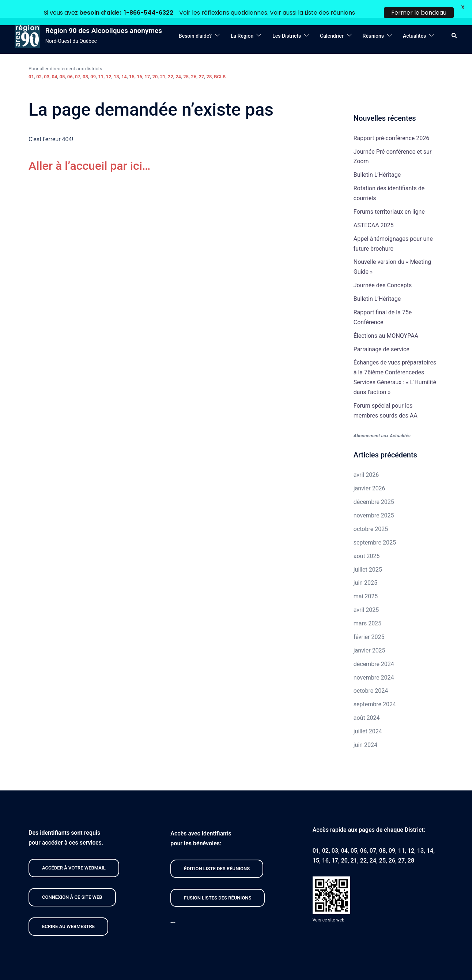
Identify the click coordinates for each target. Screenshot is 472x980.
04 (54, 62)
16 (139, 62)
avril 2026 (366, 460)
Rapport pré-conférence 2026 (391, 123)
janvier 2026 (369, 473)
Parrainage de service (382, 334)
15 (132, 62)
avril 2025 (366, 595)
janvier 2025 (369, 635)
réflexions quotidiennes (234, 13)
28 (209, 62)
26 (194, 62)
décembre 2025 (374, 487)
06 (70, 62)
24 (178, 62)
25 (186, 62)
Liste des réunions (330, 13)
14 (124, 62)
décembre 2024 (374, 649)
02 (39, 62)
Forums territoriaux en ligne (389, 197)
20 (155, 62)
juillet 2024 (368, 716)
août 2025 (367, 541)
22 (171, 62)
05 (62, 62)
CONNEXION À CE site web (72, 882)
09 (93, 62)
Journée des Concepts (383, 270)
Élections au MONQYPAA (386, 321)
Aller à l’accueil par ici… (89, 151)
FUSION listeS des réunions (218, 883)
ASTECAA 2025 (374, 210)
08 (85, 62)
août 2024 (367, 703)
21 (163, 62)
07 (78, 62)
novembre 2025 (374, 500)
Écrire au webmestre (68, 911)
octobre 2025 (371, 514)
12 (109, 62)
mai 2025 (366, 581)
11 (101, 62)
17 (147, 62)
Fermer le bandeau (419, 13)
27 (201, 62)
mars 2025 (367, 608)
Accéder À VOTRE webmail (74, 853)
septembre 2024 (375, 689)
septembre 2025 (375, 528)
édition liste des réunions (217, 854)
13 (116, 62)
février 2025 (369, 622)
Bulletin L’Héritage (377, 160)
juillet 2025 (368, 555)
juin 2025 (365, 568)
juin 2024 (365, 730)
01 (31, 62)
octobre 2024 (371, 676)
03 (47, 62)
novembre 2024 (374, 663)
